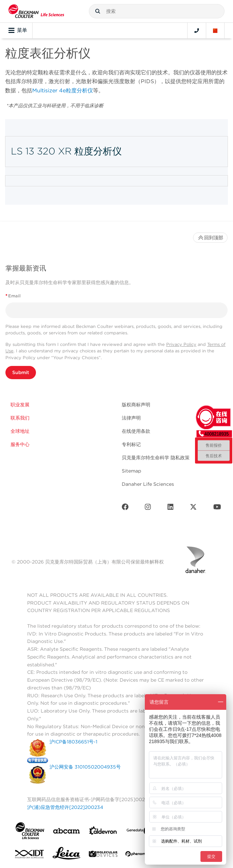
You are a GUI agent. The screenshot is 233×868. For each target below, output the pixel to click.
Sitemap (131, 471)
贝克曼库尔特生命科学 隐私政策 (156, 458)
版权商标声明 (136, 405)
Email (13, 296)
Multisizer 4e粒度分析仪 (63, 90)
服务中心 (20, 444)
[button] (98, 11)
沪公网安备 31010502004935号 (85, 767)
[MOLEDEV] (103, 855)
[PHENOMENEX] (140, 855)
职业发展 (20, 405)
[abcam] (66, 832)
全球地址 (20, 431)
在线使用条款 (136, 431)
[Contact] (197, 31)
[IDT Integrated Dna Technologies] (30, 855)
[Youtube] (217, 508)
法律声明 (131, 418)
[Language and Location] (215, 31)
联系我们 (20, 418)
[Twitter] (193, 508)
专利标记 (131, 444)
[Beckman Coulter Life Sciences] (36, 11)
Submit (21, 372)
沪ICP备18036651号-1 (73, 742)
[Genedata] (140, 832)
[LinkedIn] (171, 508)
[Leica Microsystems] (66, 855)
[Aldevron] (103, 832)
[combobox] (157, 11)
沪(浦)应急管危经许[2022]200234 (65, 807)
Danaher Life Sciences (148, 484)
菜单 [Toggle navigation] (18, 31)
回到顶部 (210, 238)
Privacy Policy (181, 344)
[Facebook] (125, 508)
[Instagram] (148, 508)
